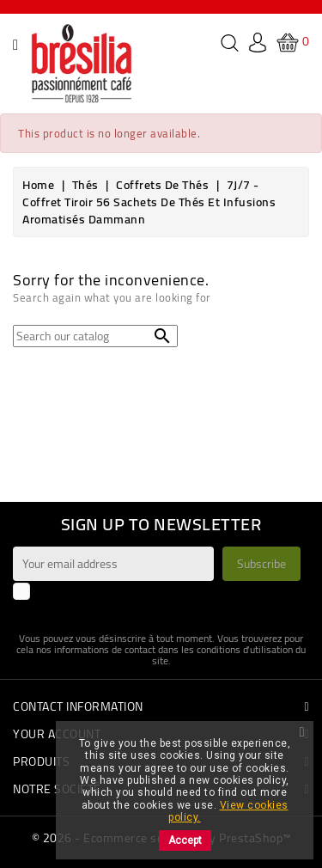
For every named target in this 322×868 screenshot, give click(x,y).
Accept (185, 840)
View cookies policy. (228, 811)
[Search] (95, 336)
